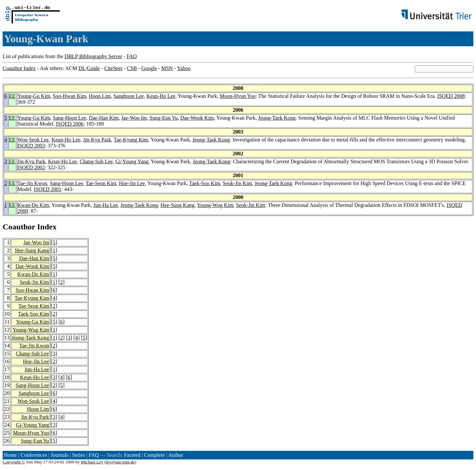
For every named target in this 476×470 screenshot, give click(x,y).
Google (149, 68)
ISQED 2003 (31, 146)
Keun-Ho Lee (161, 96)
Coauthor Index (19, 68)
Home (10, 455)
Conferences (34, 455)
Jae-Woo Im (134, 118)
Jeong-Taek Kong (277, 118)
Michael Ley (92, 462)
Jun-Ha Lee (105, 205)
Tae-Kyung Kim (131, 140)
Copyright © (14, 462)
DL (82, 68)
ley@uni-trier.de (120, 462)
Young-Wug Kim (215, 205)
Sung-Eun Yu (163, 118)
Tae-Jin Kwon (32, 183)
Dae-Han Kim (104, 118)
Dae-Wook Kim (197, 118)
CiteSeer (114, 68)
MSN (167, 68)
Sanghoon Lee (129, 96)
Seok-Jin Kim (237, 183)
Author (176, 455)
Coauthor (19, 227)
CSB (132, 68)
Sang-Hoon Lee (70, 118)
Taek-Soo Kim (205, 183)
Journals (59, 455)
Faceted (132, 455)
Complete (154, 455)
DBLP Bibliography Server (93, 56)
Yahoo (184, 68)
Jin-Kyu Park (97, 140)
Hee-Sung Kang (178, 205)
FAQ (132, 56)
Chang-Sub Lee (96, 161)
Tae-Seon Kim (101, 183)
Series (79, 455)
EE (12, 96)
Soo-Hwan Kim (70, 96)
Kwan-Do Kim (33, 205)
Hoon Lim (100, 96)
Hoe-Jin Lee (132, 183)
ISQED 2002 (31, 167)
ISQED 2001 (47, 189)
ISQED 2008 (451, 96)
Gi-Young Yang (132, 161)
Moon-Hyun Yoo (238, 96)
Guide (93, 68)
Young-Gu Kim (34, 96)
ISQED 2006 (70, 124)
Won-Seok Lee (33, 140)
